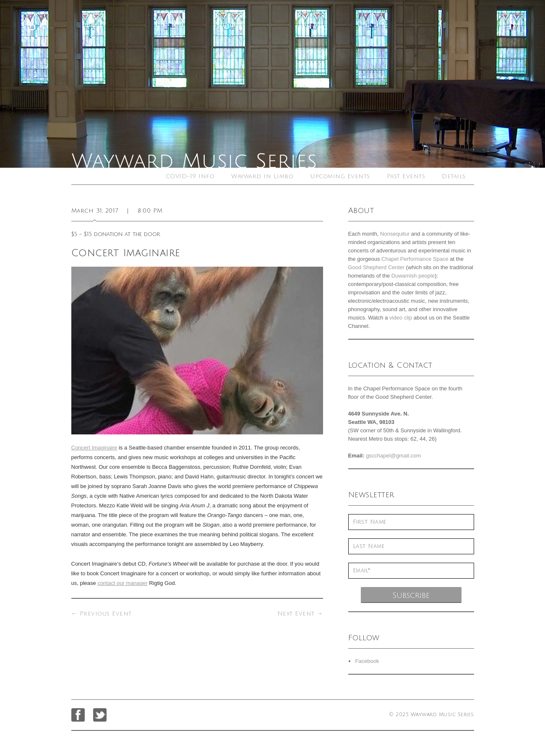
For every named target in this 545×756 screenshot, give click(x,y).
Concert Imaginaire (94, 448)
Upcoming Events (340, 176)
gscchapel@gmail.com (393, 456)
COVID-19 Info (190, 176)
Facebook (367, 661)
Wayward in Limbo (262, 176)
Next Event (300, 614)
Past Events (406, 176)
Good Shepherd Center (376, 267)
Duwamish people (413, 276)
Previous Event (102, 614)
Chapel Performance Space (415, 259)
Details (454, 176)
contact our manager (122, 583)
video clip (401, 318)
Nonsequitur (395, 234)
